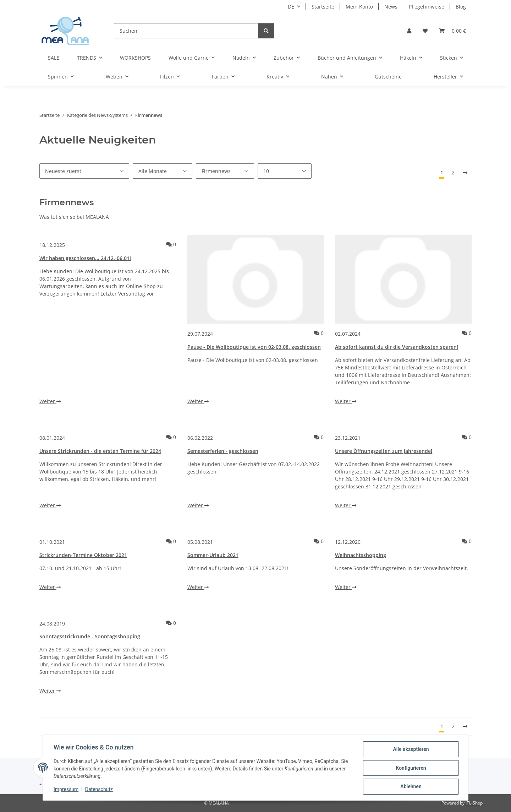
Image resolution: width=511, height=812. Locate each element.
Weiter (50, 401)
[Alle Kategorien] (225, 171)
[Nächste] (465, 173)
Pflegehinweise (427, 7)
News (391, 7)
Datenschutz (100, 790)
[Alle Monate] (163, 171)
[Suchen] (186, 31)
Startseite (323, 7)
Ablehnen (410, 787)
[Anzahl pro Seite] (285, 171)
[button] (409, 31)
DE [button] (291, 7)
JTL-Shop (474, 803)
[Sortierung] (84, 171)
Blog (461, 7)
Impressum (67, 790)
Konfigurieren (410, 768)
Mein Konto (359, 7)
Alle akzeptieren (410, 750)
